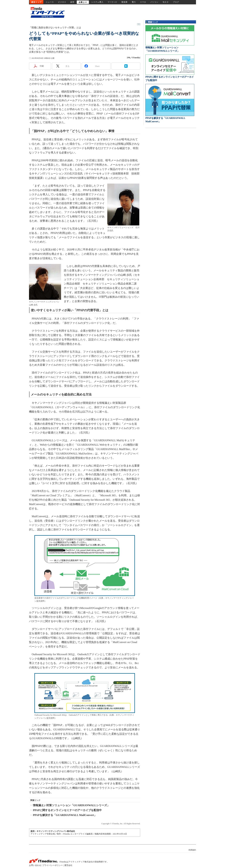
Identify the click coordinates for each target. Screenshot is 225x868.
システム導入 (97, 2)
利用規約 (192, 850)
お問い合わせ (35, 865)
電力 (134, 2)
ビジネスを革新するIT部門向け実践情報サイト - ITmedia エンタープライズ (47, 12)
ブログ (176, 2)
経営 (72, 2)
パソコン (154, 2)
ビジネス (62, 2)
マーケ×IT (112, 2)
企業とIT (83, 2)
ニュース (50, 2)
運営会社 (68, 865)
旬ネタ (166, 2)
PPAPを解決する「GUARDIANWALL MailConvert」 (65, 815)
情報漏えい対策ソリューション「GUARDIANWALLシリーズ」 (71, 805)
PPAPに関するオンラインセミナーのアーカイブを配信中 (67, 810)
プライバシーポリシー (53, 865)
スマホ (143, 2)
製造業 (124, 2)
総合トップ (36, 2)
